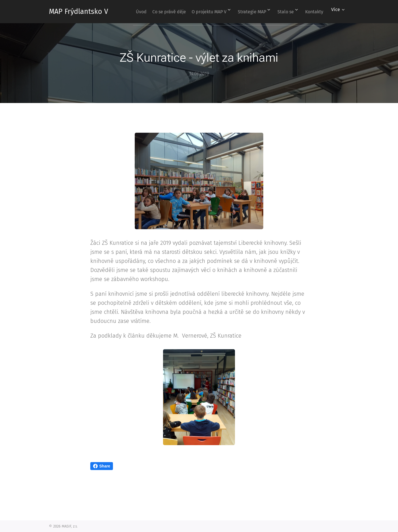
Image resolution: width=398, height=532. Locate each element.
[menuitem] (150, 12)
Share (102, 466)
